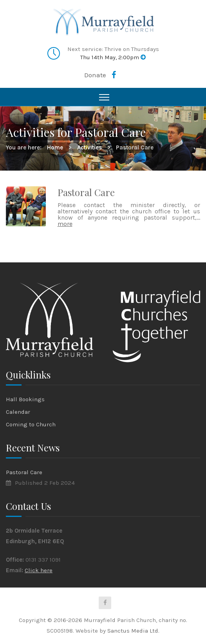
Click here (39, 570)
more (65, 224)
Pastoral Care (86, 192)
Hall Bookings (25, 399)
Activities (89, 147)
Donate (95, 75)
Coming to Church (31, 424)
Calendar (18, 412)
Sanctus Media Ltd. (133, 631)
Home (55, 147)
